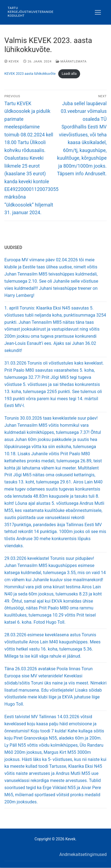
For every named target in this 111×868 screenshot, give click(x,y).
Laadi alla (69, 74)
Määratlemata (71, 61)
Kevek (12, 61)
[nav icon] (98, 12)
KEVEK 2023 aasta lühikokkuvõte (30, 74)
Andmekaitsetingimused (83, 854)
